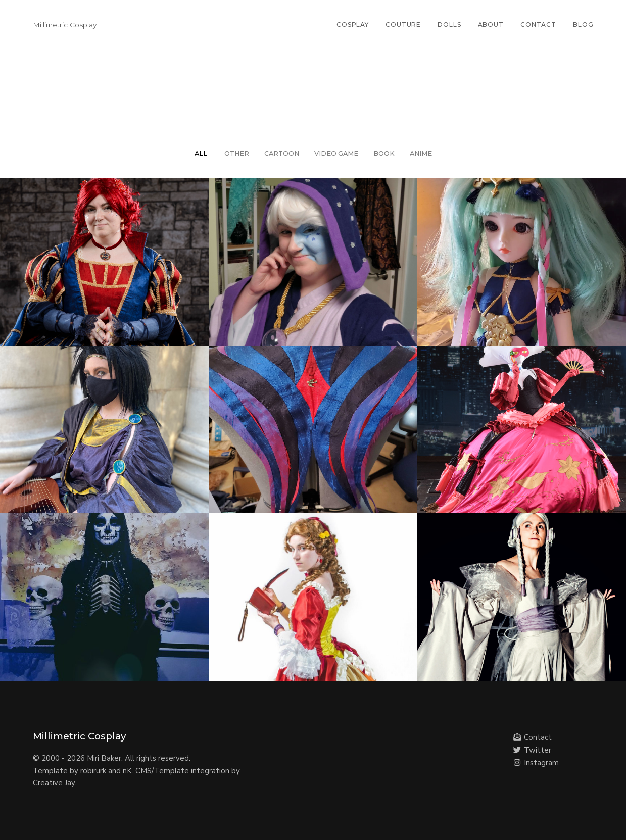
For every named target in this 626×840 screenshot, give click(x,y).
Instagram (536, 763)
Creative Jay (54, 783)
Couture (403, 24)
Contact (538, 24)
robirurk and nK (106, 771)
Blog (583, 24)
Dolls (449, 24)
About (491, 24)
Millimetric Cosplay (65, 25)
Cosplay (353, 24)
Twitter (532, 750)
